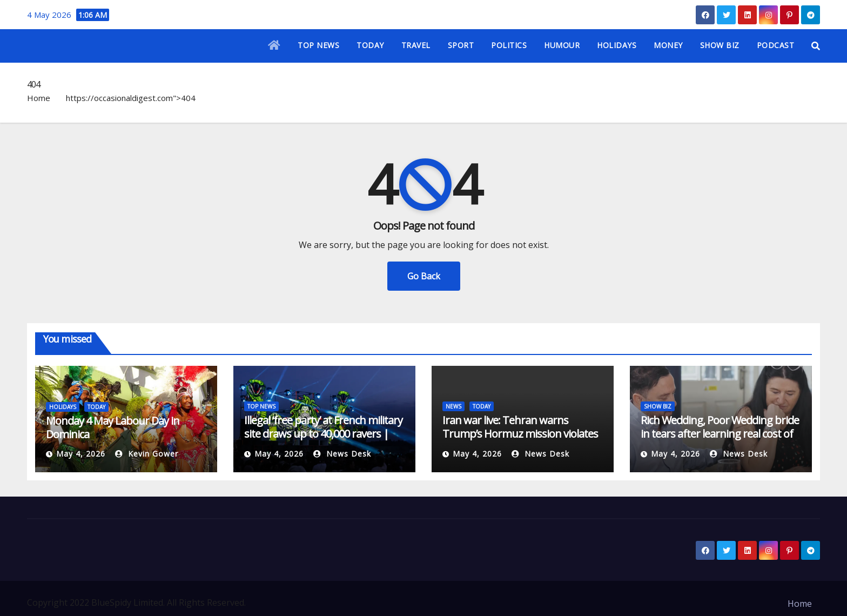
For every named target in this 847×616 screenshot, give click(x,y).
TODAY (370, 45)
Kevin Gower (147, 454)
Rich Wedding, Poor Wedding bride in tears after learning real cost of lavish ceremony (720, 434)
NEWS (453, 406)
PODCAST (776, 45)
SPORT (461, 45)
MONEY (668, 45)
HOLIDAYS (617, 45)
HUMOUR (562, 45)
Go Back (424, 276)
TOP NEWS (318, 45)
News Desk (342, 454)
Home (39, 98)
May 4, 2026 (81, 454)
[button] (816, 46)
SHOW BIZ (720, 45)
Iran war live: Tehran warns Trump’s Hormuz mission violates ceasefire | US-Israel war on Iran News (520, 440)
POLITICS (509, 45)
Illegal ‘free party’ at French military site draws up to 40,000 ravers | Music (323, 434)
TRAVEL (416, 45)
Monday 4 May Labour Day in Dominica (113, 427)
